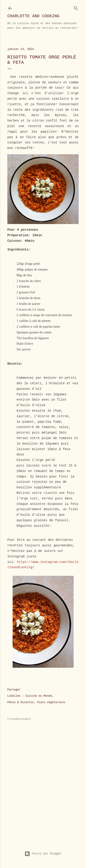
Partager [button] (14, 690)
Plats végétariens (51, 702)
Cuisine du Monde (39, 696)
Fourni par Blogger (43, 854)
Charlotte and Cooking (33, 16)
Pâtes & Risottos (21, 702)
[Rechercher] (76, 7)
